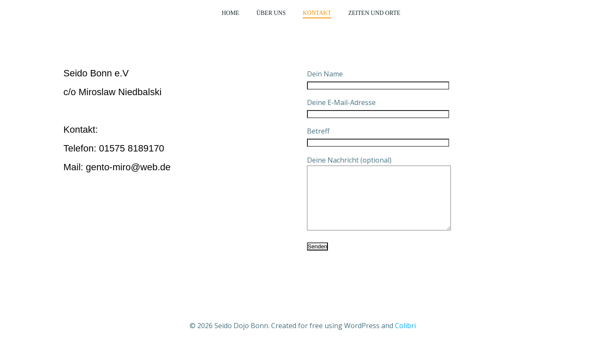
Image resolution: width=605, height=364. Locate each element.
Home (230, 13)
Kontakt (317, 13)
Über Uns (271, 13)
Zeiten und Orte (374, 13)
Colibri (405, 338)
